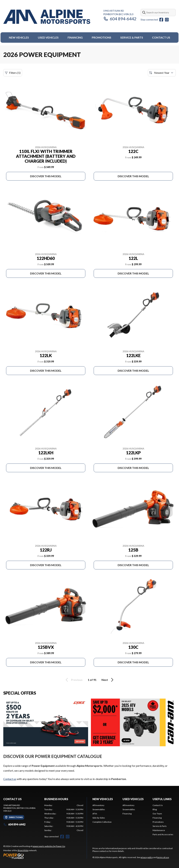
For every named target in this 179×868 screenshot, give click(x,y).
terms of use (163, 857)
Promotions (101, 37)
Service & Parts (132, 37)
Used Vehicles (48, 37)
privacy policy (147, 857)
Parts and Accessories (163, 834)
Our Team (157, 814)
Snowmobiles (99, 809)
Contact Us (161, 37)
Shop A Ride (23, 850)
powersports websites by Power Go (49, 846)
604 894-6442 (120, 19)
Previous (74, 680)
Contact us (10, 779)
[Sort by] (162, 73)
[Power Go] (34, 856)
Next (108, 680)
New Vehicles (19, 37)
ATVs (95, 814)
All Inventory (98, 805)
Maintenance (159, 830)
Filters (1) (13, 73)
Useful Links (162, 799)
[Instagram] (167, 20)
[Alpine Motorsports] (47, 17)
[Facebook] (161, 20)
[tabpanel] (64, 818)
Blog (155, 809)
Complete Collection (102, 822)
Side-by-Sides (99, 818)
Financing (75, 37)
